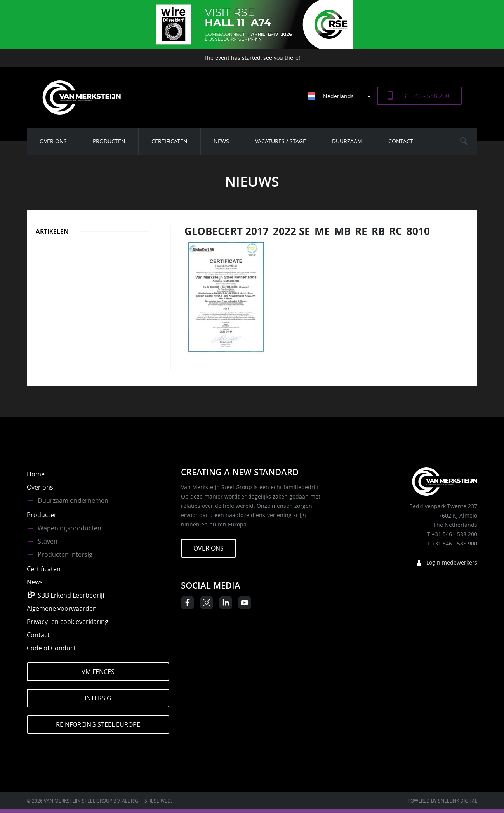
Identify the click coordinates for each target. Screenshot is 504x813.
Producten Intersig (65, 554)
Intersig (98, 698)
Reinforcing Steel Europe (98, 724)
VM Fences (98, 672)
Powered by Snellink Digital (442, 801)
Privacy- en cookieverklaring (68, 622)
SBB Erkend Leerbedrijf (71, 595)
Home (36, 474)
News (221, 141)
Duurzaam (347, 141)
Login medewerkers (452, 562)
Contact (401, 141)
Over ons (53, 141)
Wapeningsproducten (70, 528)
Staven (48, 541)
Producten (109, 141)
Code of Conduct (51, 648)
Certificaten (169, 141)
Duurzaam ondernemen (73, 500)
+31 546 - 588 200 (424, 96)
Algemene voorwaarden (62, 608)
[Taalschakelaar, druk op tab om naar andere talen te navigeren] (342, 96)
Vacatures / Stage (281, 141)
